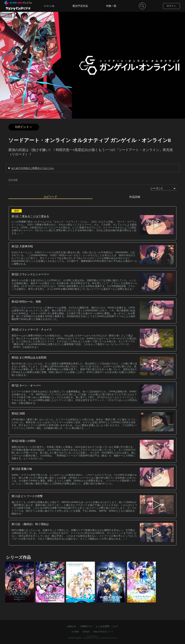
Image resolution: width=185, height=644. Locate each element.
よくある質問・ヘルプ (107, 626)
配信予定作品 (80, 6)
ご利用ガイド (86, 626)
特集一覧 (111, 6)
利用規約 (86, 632)
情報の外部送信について (103, 632)
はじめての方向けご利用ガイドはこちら (33, 168)
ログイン (171, 6)
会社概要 (75, 632)
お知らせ (71, 626)
